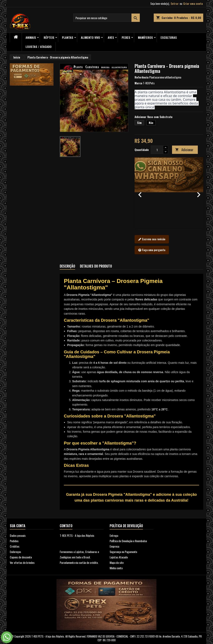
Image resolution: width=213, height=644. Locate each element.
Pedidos (14, 541)
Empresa (114, 546)
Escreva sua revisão (152, 239)
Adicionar (184, 150)
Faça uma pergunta (152, 250)
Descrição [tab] (67, 266)
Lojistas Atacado (119, 557)
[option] (169, 193)
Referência (142, 77)
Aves (111, 37)
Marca (138, 83)
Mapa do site (117, 562)
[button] (140, 193)
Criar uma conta (193, 4)
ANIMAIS (31, 37)
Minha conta (116, 568)
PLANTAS (68, 37)
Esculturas (169, 37)
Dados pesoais (18, 535)
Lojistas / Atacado (39, 47)
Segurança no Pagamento (123, 552)
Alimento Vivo (90, 37)
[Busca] (106, 18)
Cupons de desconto (21, 557)
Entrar (175, 4)
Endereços (15, 552)
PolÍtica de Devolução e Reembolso (128, 541)
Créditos (15, 546)
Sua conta (18, 526)
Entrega (114, 535)
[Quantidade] (157, 150)
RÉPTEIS (49, 37)
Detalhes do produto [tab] (96, 266)
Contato (66, 526)
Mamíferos (145, 37)
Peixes (126, 37)
